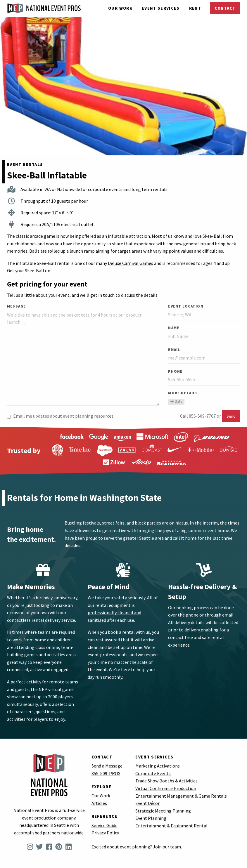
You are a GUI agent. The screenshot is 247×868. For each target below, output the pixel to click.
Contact (225, 8)
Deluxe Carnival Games (131, 263)
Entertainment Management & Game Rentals (181, 796)
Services (161, 8)
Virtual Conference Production (166, 788)
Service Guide (104, 825)
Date (176, 402)
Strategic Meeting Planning (163, 811)
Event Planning (151, 818)
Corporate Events (153, 773)
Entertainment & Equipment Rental (171, 826)
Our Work (120, 8)
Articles (99, 803)
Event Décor (147, 803)
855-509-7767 (202, 416)
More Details (183, 393)
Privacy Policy (105, 833)
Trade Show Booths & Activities (166, 781)
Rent (195, 8)
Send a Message (107, 766)
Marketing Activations (158, 766)
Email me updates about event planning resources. (61, 416)
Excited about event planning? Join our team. (137, 847)
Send (231, 416)
